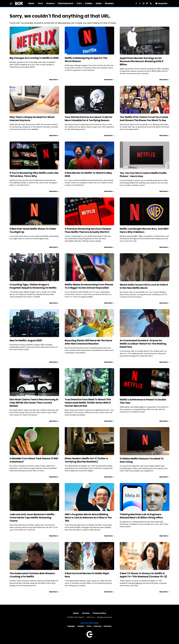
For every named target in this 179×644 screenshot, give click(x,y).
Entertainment (66, 3)
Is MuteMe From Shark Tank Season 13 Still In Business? (34, 460)
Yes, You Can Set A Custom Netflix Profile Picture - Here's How (143, 175)
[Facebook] (136, 3)
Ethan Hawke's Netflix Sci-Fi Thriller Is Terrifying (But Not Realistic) (86, 460)
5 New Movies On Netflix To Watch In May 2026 (88, 174)
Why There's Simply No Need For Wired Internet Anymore (32, 119)
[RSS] (151, 3)
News (31, 3)
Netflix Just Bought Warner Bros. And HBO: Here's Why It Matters (144, 230)
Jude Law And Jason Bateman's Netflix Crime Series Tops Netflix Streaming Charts (32, 518)
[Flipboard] (147, 3)
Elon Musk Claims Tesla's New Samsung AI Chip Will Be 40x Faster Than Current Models (34, 403)
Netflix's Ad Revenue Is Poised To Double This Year (143, 401)
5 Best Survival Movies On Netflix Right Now (87, 575)
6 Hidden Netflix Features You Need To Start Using (142, 460)
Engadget (71, 626)
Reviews (109, 3)
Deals (99, 3)
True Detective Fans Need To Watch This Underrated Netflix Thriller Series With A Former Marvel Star (88, 403)
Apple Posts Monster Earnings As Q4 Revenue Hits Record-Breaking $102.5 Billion (142, 61)
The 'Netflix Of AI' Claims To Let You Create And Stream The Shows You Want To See (144, 119)
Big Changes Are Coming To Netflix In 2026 (34, 58)
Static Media (78, 617)
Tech (40, 3)
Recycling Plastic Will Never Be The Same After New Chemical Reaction (88, 342)
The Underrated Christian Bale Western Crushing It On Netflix (32, 575)
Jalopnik (81, 626)
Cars (79, 3)
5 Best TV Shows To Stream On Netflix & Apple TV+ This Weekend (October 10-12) (143, 575)
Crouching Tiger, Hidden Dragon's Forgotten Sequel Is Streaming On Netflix (33, 286)
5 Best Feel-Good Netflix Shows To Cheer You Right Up (33, 230)
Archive (86, 613)
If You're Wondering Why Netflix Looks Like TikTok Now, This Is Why (34, 174)
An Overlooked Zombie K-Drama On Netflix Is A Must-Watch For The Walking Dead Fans (143, 344)
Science (50, 3)
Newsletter (162, 3)
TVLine (89, 626)
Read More (53, 80)
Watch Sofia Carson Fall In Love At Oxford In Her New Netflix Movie (144, 286)
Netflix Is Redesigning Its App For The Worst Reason (86, 60)
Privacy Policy (99, 613)
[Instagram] (143, 3)
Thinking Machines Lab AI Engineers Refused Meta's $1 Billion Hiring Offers (141, 516)
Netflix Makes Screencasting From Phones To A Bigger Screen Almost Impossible (89, 286)
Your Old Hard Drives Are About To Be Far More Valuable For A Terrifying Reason (89, 119)
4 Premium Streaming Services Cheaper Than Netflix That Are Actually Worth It (88, 230)
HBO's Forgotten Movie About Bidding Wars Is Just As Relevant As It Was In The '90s (88, 518)
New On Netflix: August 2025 (26, 340)
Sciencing (97, 626)
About (76, 613)
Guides (89, 3)
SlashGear (108, 626)
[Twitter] (140, 3)
